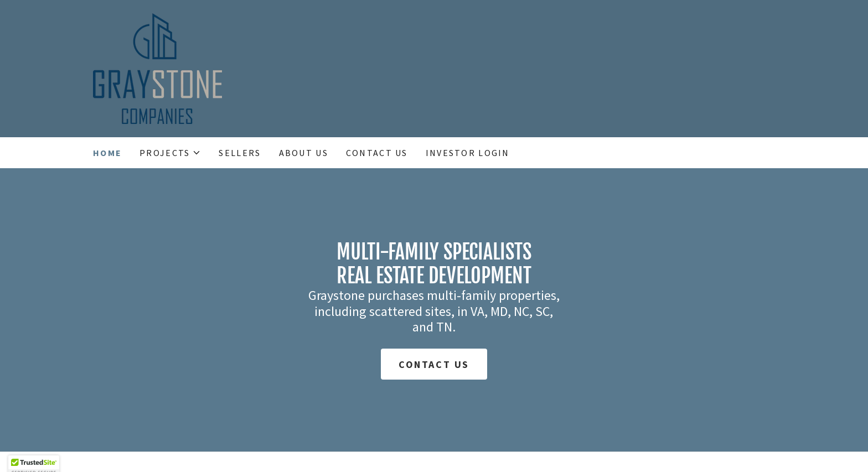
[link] (157, 67)
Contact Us (434, 364)
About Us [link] (304, 153)
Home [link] (107, 153)
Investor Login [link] (468, 153)
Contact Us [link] (377, 153)
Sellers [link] (240, 153)
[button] (170, 153)
